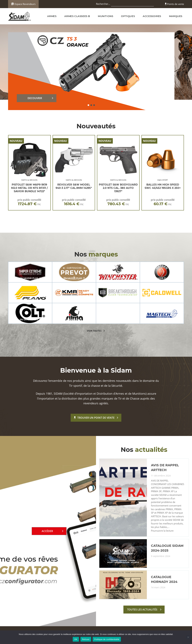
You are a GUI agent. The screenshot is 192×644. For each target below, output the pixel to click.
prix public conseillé (29, 202)
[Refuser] (188, 637)
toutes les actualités (142, 610)
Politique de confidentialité (107, 639)
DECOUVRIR (35, 98)
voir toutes (94, 331)
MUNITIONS (106, 16)
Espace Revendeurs (23, 4)
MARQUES (176, 16)
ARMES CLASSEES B (77, 16)
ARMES (52, 16)
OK (76, 639)
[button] (88, 105)
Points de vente (174, 4)
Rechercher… (103, 4)
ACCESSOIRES (152, 16)
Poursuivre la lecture (162, 531)
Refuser (86, 639)
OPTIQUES (128, 16)
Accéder (47, 531)
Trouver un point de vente (94, 418)
